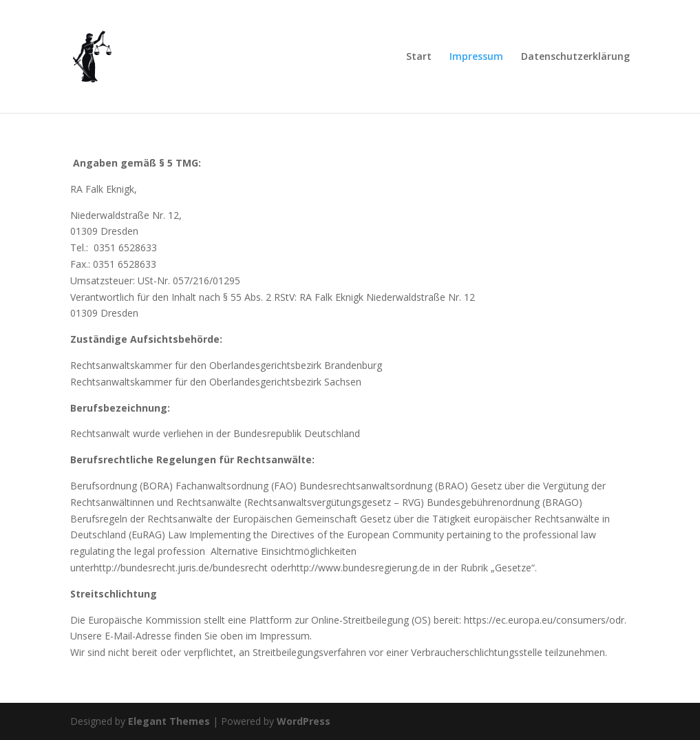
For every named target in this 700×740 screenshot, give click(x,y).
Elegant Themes (169, 721)
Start (419, 57)
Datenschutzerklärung (575, 57)
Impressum (476, 57)
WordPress (304, 721)
